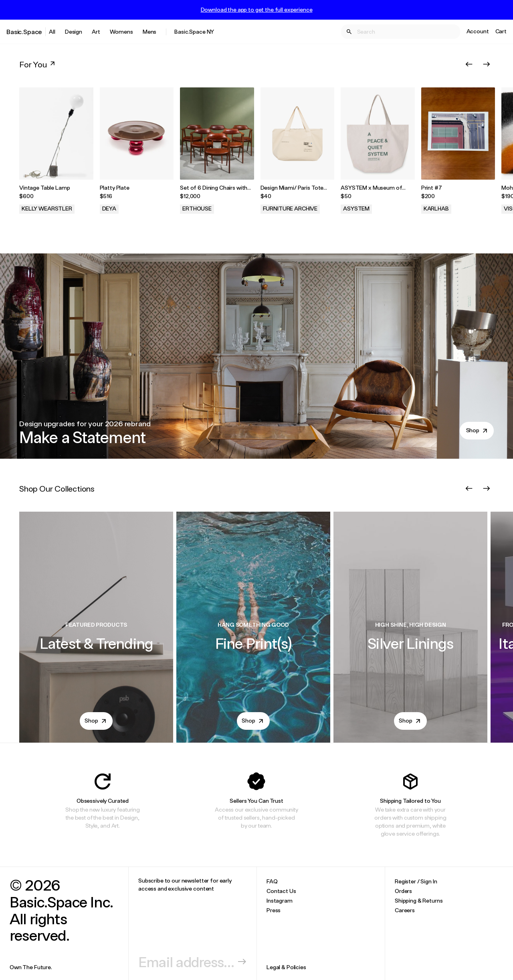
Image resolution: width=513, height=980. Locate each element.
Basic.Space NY (194, 31)
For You (38, 64)
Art (96, 31)
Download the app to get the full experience (257, 10)
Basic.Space (24, 31)
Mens (149, 31)
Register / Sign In (416, 881)
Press (274, 910)
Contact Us (281, 891)
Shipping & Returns (419, 900)
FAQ (272, 881)
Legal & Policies (286, 967)
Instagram (280, 900)
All (52, 31)
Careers (405, 910)
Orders (403, 891)
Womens (121, 31)
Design (74, 31)
